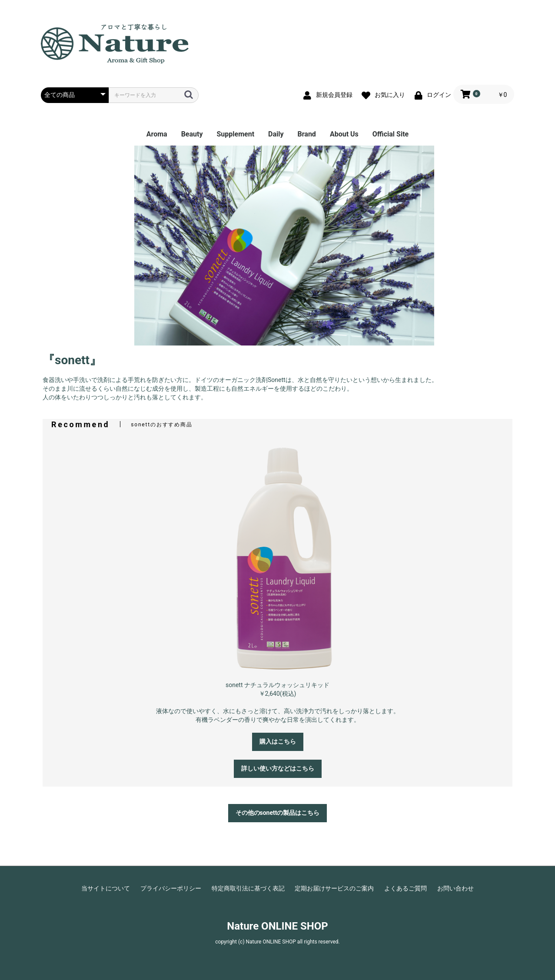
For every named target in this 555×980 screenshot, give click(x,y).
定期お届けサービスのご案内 (334, 888)
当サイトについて (106, 888)
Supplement (235, 134)
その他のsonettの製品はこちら (278, 813)
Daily (276, 134)
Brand (307, 134)
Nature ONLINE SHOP (277, 926)
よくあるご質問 (405, 888)
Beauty (192, 134)
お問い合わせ (455, 888)
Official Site (390, 134)
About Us (344, 134)
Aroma (157, 134)
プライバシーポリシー (171, 888)
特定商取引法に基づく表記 (248, 888)
